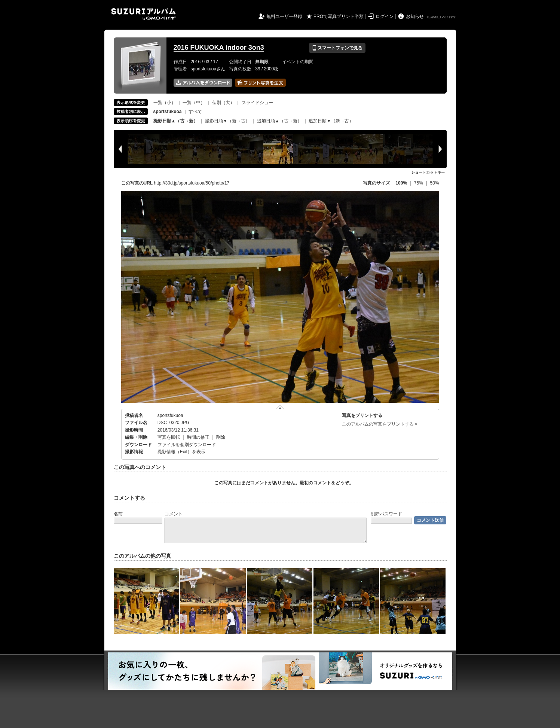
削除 (221, 437)
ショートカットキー (428, 172)
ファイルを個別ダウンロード (187, 445)
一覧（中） (194, 103)
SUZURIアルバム (143, 14)
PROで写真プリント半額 (339, 16)
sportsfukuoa (170, 415)
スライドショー (257, 103)
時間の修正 (198, 437)
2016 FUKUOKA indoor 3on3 (219, 48)
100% (401, 183)
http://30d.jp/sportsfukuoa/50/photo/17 (192, 183)
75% (419, 183)
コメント (174, 514)
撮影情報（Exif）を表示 (181, 452)
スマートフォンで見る (337, 48)
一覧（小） (165, 103)
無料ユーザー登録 (284, 16)
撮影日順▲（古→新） (176, 121)
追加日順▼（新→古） (331, 121)
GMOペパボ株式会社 (442, 17)
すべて (195, 112)
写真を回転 (169, 437)
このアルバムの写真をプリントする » (380, 424)
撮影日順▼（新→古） (227, 121)
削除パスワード (386, 514)
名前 (118, 514)
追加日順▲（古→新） (279, 121)
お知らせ (415, 16)
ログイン (385, 16)
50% (434, 183)
